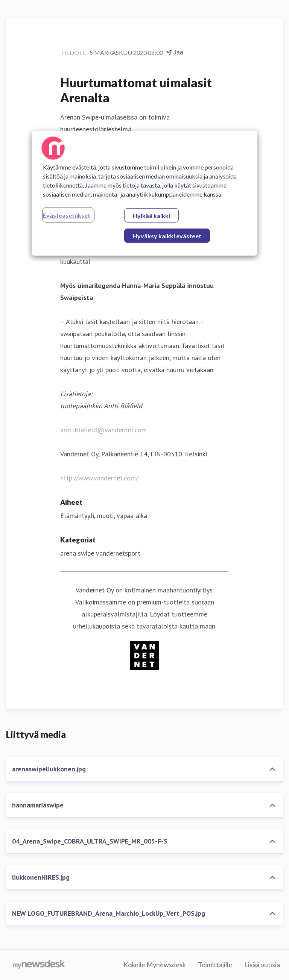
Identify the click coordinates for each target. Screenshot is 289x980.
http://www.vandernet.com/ (99, 478)
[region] (144, 193)
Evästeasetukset (67, 215)
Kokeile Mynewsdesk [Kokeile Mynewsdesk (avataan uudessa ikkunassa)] (155, 965)
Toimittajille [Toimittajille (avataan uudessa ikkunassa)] (215, 965)
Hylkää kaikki (151, 216)
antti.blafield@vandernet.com (103, 430)
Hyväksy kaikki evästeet (167, 236)
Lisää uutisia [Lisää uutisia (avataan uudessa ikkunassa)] (262, 965)
